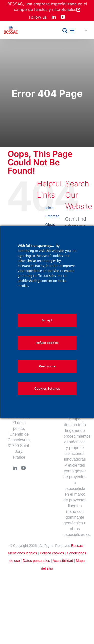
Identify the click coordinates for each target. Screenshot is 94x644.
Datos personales (36, 561)
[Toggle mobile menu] (73, 30)
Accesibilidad (63, 561)
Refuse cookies (47, 343)
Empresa (52, 216)
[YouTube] (23, 468)
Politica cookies (52, 553)
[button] (84, 31)
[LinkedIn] (15, 468)
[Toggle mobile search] (65, 30)
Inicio (50, 208)
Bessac (77, 546)
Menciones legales (22, 553)
